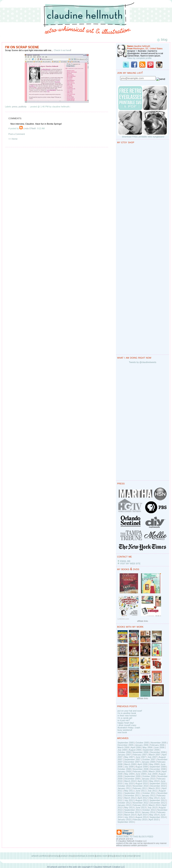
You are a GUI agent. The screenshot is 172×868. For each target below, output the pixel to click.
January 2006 (142, 745)
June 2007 (141, 757)
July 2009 (152, 774)
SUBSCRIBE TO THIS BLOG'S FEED (135, 837)
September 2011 (132, 793)
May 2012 (154, 798)
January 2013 (124, 805)
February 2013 (140, 805)
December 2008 (158, 769)
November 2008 (140, 769)
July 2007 (152, 757)
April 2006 (136, 747)
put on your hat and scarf (130, 711)
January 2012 (148, 795)
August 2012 (142, 800)
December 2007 (132, 762)
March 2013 (155, 805)
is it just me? (124, 720)
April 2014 (143, 815)
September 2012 (157, 800)
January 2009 (124, 771)
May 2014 (154, 815)
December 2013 (132, 812)
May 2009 (129, 774)
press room (102, 856)
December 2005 (125, 745)
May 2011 (129, 791)
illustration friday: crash (129, 728)
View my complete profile (139, 58)
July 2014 (129, 817)
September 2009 (132, 776)
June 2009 (141, 774)
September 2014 (157, 817)
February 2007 (140, 755)
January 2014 (148, 812)
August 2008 (142, 767)
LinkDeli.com (123, 619)
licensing (54, 856)
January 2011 (124, 788)
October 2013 (149, 810)
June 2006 (159, 747)
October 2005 (142, 743)
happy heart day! (126, 723)
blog (111, 856)
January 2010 (148, 779)
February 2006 (157, 745)
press (15, 107)
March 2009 (155, 771)
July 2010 (129, 783)
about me (120, 856)
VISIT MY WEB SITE (130, 564)
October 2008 (124, 769)
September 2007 (132, 759)
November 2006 (140, 752)
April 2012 (143, 798)
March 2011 (155, 788)
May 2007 (129, 757)
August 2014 (142, 817)
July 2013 (152, 808)
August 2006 (135, 750)
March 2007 (155, 755)
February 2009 (140, 771)
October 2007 (149, 759)
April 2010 (143, 781)
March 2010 (130, 781)
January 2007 (124, 755)
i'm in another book (127, 713)
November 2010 (140, 786)
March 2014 (130, 815)
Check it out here (62, 50)
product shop (67, 856)
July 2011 (152, 791)
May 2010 (154, 781)
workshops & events (85, 856)
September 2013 (132, 810)
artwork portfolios (40, 856)
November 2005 (158, 743)
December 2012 (158, 803)
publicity (23, 107)
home (138, 856)
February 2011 (140, 788)
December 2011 (132, 795)
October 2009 (149, 776)
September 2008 (157, 767)
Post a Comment (17, 134)
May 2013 (129, 808)
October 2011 (149, 793)
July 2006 (122, 750)
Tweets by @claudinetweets (143, 362)
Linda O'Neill (29, 128)
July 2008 (129, 767)
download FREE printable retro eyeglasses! (143, 137)
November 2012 (140, 803)
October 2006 (124, 752)
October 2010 (124, 786)
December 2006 (158, 752)
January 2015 (124, 820)
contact (130, 856)
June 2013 (141, 808)
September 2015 (126, 822)
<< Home (13, 139)
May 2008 (154, 764)
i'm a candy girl (125, 718)
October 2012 (124, 803)
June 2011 (141, 791)
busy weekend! (125, 730)
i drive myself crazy (127, 725)
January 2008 (148, 762)
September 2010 (157, 783)
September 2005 (126, 743)
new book (122, 732)
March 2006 (123, 747)
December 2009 (132, 779)
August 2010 (142, 783)
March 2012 (130, 798)
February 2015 (140, 820)
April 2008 (143, 764)
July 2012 (129, 800)
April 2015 (154, 820)
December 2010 (158, 786)
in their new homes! (127, 716)
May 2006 (147, 747)
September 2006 (151, 750)
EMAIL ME (125, 561)
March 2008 (130, 764)
